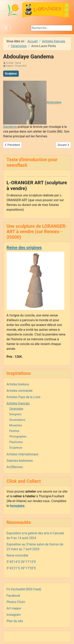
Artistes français (18, 403)
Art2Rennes (15, 467)
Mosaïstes (16, 425)
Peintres (14, 431)
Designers (15, 414)
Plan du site (15, 621)
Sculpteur (11, 74)
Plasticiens (16, 442)
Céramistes (16, 409)
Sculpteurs (16, 448)
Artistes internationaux (22, 454)
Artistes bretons (18, 384)
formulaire (17, 506)
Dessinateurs (17, 420)
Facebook (13, 596)
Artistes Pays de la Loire (23, 397)
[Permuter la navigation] (6, 28)
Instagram (14, 615)
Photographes (18, 436)
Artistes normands (20, 391)
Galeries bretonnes (20, 461)
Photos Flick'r (16, 602)
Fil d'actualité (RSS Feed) (24, 589)
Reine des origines (24, 248)
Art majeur (14, 608)
